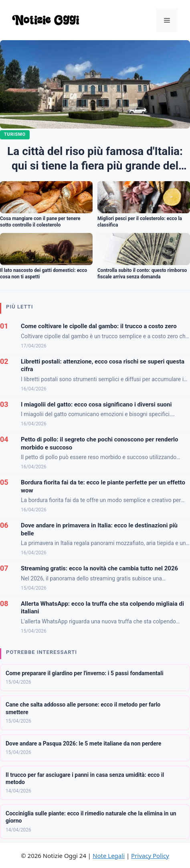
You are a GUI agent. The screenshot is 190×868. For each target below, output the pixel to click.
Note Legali (109, 856)
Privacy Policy (150, 856)
